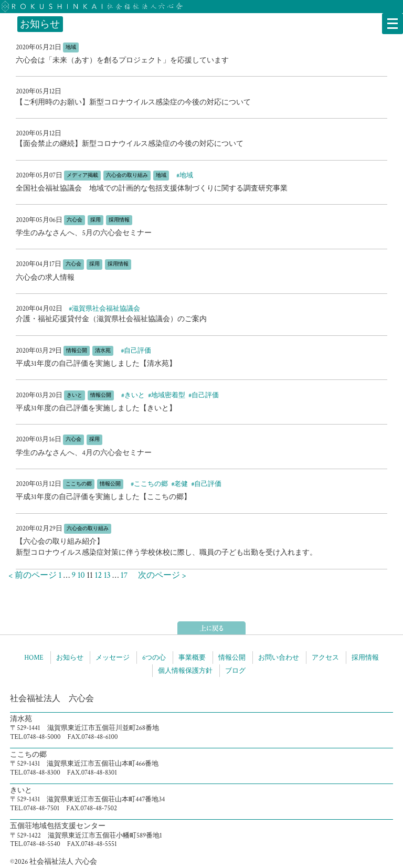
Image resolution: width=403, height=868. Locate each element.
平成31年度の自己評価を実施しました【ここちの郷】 (103, 497)
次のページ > (158, 575)
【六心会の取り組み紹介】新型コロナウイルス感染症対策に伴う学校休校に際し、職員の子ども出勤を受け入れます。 (166, 547)
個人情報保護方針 (185, 671)
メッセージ (113, 658)
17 (124, 575)
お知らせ (70, 658)
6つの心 (154, 658)
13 (107, 575)
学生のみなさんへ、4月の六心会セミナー (84, 453)
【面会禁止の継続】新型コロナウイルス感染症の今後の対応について (130, 144)
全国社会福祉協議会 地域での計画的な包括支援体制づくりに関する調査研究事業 (152, 188)
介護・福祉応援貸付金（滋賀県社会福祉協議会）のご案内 (111, 319)
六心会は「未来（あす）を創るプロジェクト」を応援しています (122, 60)
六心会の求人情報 (45, 278)
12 (98, 575)
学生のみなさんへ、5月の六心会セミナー (84, 233)
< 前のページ (28, 575)
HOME (34, 658)
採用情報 (365, 658)
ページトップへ (211, 628)
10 (81, 575)
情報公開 (232, 658)
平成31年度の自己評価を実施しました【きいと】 (96, 408)
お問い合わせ (279, 658)
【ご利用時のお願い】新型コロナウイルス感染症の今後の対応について (133, 102)
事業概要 (192, 658)
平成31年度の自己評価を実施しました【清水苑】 (96, 364)
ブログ (235, 671)
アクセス (325, 658)
